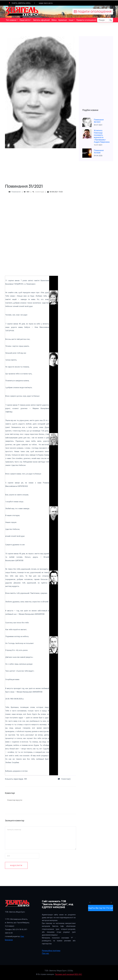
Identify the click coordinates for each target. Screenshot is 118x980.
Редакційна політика (51, 951)
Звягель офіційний (41, 20)
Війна (54, 20)
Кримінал (63, 20)
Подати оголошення (93, 12)
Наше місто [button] (25, 20)
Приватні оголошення (86, 20)
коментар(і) (38, 192)
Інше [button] (71, 20)
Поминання (16, 192)
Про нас (45, 953)
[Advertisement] (41, 164)
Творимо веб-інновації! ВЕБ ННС (68, 974)
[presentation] (59, 874)
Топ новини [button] (11, 20)
